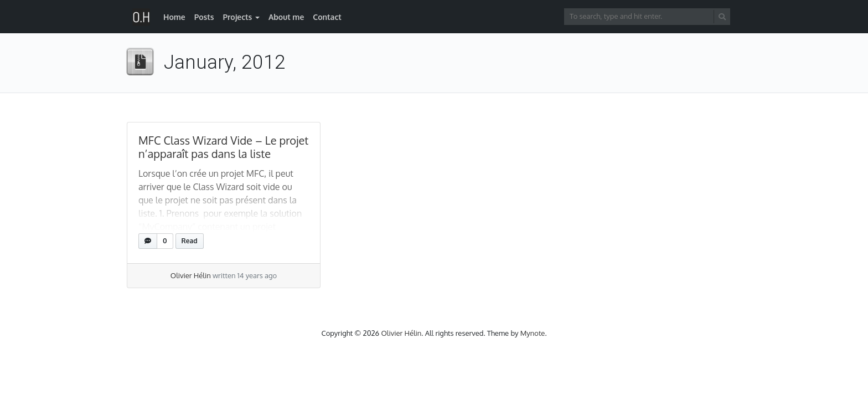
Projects (237, 17)
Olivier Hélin (191, 275)
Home (174, 17)
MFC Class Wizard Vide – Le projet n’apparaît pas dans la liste (223, 147)
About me (286, 17)
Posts (204, 17)
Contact (327, 17)
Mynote (533, 333)
